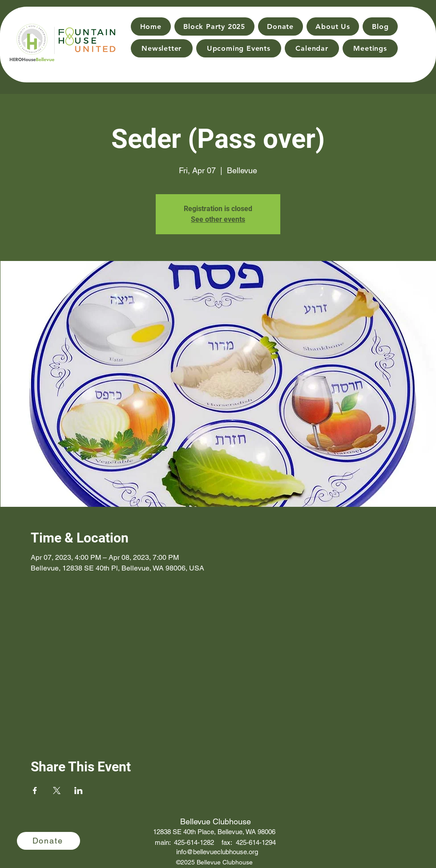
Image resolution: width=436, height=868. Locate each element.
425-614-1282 (194, 842)
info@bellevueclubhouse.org (217, 852)
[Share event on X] (57, 791)
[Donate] (48, 841)
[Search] (419, 36)
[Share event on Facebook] (35, 791)
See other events (218, 219)
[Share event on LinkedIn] (79, 791)
